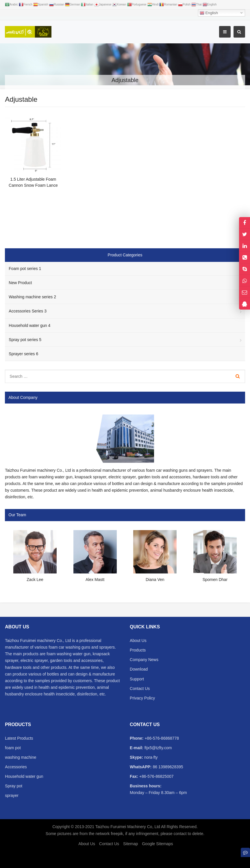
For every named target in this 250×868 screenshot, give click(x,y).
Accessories (16, 767)
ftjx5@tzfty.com (158, 748)
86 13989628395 (167, 767)
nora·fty (150, 757)
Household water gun (24, 776)
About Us (138, 641)
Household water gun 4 (29, 325)
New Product (20, 283)
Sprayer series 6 (23, 354)
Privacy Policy (142, 698)
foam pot (13, 748)
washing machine (21, 757)
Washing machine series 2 (32, 297)
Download (139, 669)
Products (138, 650)
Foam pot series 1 (25, 269)
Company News (144, 660)
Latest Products (19, 738)
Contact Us (140, 689)
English (209, 13)
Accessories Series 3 (28, 311)
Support (137, 679)
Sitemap (130, 844)
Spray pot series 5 (25, 340)
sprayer (12, 795)
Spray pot (14, 786)
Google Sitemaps (157, 844)
